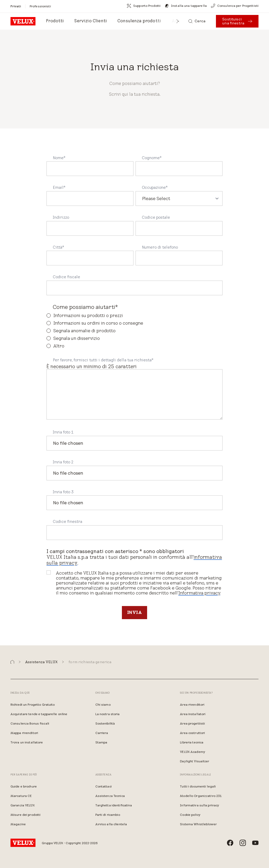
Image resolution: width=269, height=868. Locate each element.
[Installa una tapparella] (186, 6)
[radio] (134, 316)
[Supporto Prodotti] (144, 6)
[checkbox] (134, 331)
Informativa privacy (199, 593)
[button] (178, 21)
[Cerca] (197, 21)
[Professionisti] (40, 6)
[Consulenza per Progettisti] (235, 6)
